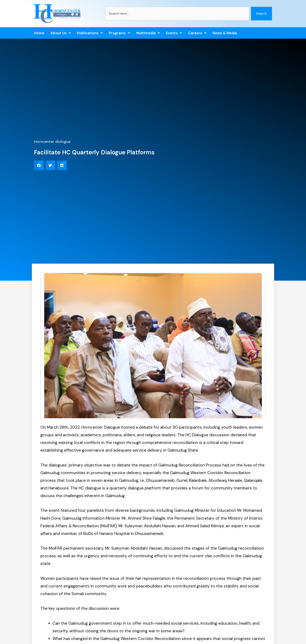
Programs (120, 33)
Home (39, 33)
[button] (39, 165)
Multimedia (148, 33)
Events (174, 33)
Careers (197, 33)
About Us (61, 33)
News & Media (225, 33)
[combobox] (177, 14)
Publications (90, 33)
